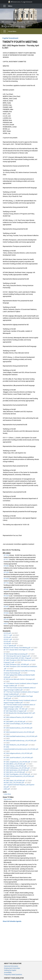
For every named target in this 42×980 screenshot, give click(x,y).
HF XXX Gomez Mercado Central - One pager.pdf (19, 679)
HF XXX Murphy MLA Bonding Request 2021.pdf (19, 713)
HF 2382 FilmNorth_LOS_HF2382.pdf (16, 745)
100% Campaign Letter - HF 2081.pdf (16, 709)
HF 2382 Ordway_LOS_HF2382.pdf (15, 766)
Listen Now (7, 794)
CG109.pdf (7, 637)
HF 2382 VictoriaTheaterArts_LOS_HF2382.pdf (19, 776)
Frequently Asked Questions (13, 975)
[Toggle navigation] (4, 6)
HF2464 (6, 613)
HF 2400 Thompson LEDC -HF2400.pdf (16, 664)
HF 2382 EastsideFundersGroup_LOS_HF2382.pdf (20, 741)
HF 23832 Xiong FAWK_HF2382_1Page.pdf (18, 658)
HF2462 (6, 607)
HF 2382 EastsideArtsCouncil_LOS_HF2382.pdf (19, 732)
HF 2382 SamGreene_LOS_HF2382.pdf (16, 770)
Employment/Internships (12, 968)
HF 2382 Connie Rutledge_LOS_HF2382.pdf (18, 724)
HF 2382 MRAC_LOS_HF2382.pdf (15, 764)
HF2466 (6, 619)
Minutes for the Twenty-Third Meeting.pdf (17, 648)
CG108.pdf (7, 644)
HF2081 (6, 589)
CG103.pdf (7, 633)
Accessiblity (8, 972)
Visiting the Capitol (10, 970)
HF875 (6, 624)
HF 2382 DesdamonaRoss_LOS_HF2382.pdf (18, 728)
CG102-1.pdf (8, 639)
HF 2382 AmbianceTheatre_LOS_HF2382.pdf (18, 717)
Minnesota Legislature (20, 2)
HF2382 (6, 566)
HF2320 (6, 596)
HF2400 (6, 579)
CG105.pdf (7, 641)
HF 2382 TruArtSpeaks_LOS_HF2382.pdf (17, 774)
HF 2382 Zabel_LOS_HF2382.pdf (14, 781)
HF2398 (6, 572)
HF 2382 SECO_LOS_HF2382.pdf (14, 772)
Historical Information (11, 966)
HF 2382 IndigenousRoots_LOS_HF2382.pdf (18, 753)
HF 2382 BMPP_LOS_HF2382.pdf (15, 722)
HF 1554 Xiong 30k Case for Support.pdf (17, 656)
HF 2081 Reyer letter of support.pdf (15, 711)
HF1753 (6, 583)
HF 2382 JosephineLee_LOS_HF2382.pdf (17, 762)
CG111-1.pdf (8, 635)
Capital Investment (10, 38)
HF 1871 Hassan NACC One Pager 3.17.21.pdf (19, 650)
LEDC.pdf (7, 789)
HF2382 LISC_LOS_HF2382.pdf (14, 783)
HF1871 (6, 559)
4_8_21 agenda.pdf (10, 646)
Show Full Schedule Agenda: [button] (12, 921)
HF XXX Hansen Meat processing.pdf (16, 654)
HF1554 (6, 555)
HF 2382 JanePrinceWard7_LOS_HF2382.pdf (18, 758)
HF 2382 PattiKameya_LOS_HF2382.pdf (17, 768)
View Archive (8, 799)
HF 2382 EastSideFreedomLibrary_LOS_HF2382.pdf (20, 736)
